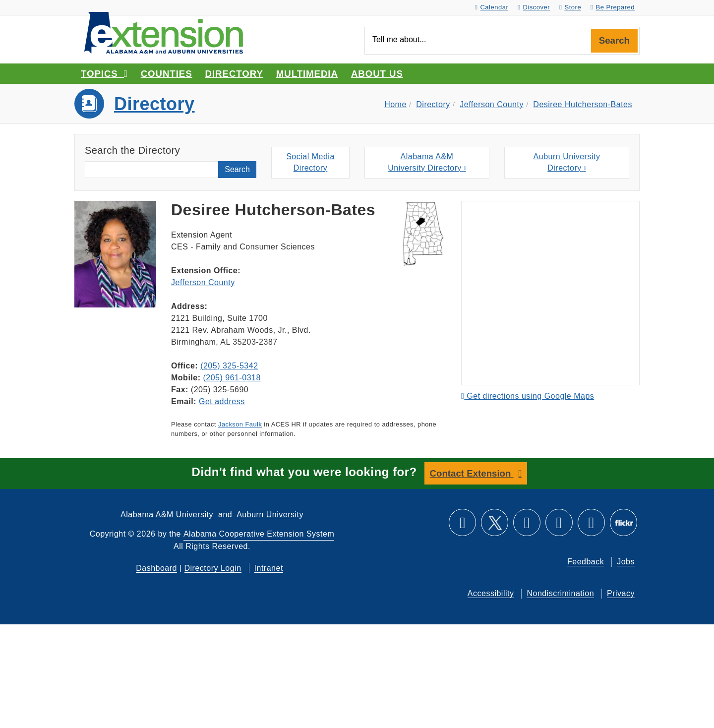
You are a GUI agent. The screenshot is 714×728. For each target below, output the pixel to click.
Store (570, 7)
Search (614, 40)
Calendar (492, 7)
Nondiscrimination (560, 593)
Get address (222, 401)
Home (395, 104)
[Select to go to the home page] (164, 32)
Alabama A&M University (167, 515)
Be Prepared (613, 7)
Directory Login (213, 568)
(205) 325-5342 (229, 366)
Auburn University (270, 515)
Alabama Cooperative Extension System (259, 534)
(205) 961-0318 (232, 378)
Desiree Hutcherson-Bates (583, 104)
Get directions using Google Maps (528, 396)
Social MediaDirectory (310, 162)
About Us (377, 74)
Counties (167, 74)
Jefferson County (492, 104)
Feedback (586, 562)
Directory (234, 74)
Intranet (269, 568)
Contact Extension (472, 473)
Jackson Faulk (240, 424)
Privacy (621, 593)
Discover (534, 7)
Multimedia (307, 74)
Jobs (626, 562)
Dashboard (156, 568)
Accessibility (491, 593)
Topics (104, 74)
